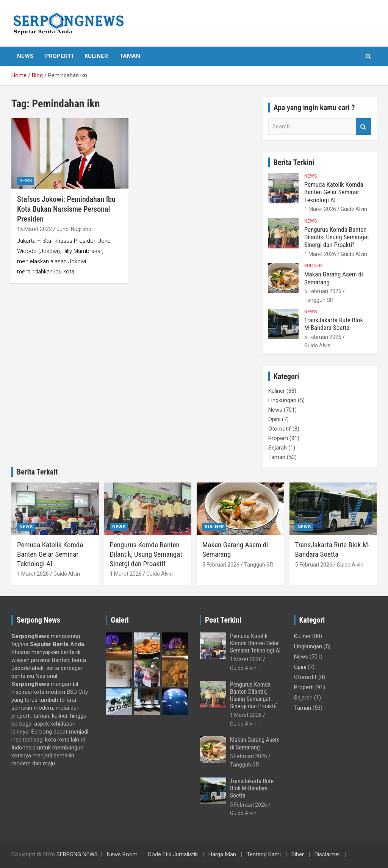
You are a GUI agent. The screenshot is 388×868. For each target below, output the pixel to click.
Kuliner (96, 56)
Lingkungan (282, 400)
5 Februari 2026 (323, 291)
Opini (274, 419)
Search (363, 127)
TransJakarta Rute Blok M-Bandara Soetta (334, 324)
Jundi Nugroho (74, 229)
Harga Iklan (222, 854)
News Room (122, 854)
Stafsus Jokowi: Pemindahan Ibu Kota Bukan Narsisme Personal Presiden (66, 209)
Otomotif (280, 429)
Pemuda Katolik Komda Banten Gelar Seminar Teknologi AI (334, 192)
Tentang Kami (264, 854)
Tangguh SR (319, 300)
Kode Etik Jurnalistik (173, 854)
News (25, 56)
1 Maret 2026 (320, 209)
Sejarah (278, 448)
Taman (130, 56)
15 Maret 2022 (34, 229)
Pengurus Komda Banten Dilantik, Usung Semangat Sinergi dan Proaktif (337, 237)
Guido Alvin (354, 209)
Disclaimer (327, 854)
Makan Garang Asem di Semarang (255, 743)
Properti (59, 56)
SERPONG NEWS (77, 854)
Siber (298, 854)
